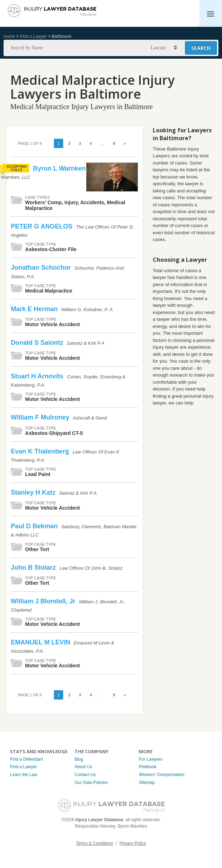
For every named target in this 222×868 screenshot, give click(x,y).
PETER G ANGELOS (42, 226)
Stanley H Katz (34, 492)
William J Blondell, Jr (44, 601)
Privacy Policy (133, 843)
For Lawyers (151, 759)
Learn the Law (24, 775)
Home (9, 36)
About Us (83, 767)
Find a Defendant (26, 759)
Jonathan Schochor (42, 268)
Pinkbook (148, 767)
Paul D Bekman (35, 526)
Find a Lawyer (33, 36)
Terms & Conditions (95, 843)
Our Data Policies (91, 783)
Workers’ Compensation (162, 775)
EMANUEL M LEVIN (41, 642)
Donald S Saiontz (38, 343)
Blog (79, 759)
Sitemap (147, 783)
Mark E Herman (35, 309)
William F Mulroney (41, 417)
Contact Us (85, 775)
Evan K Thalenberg (41, 451)
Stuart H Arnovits (38, 376)
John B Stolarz (34, 568)
